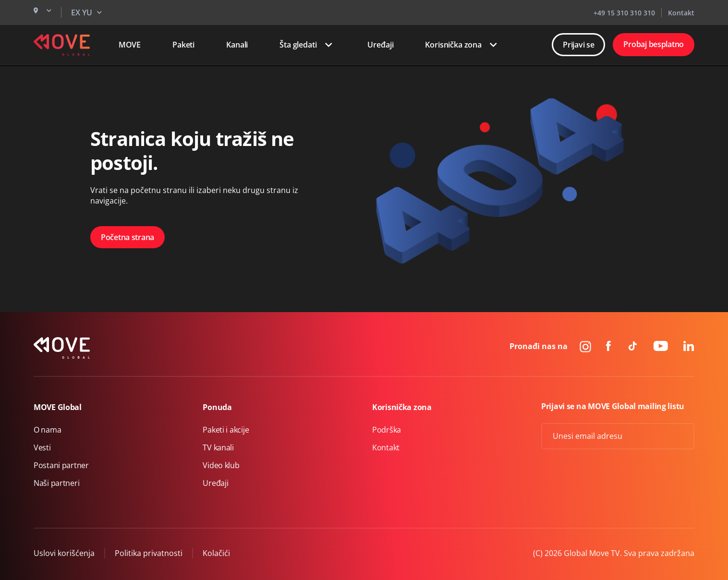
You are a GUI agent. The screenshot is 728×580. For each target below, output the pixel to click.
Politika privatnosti (149, 553)
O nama (47, 430)
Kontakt (681, 13)
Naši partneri (56, 483)
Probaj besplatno (654, 44)
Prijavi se (578, 45)
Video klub (221, 465)
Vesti (42, 447)
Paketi (183, 45)
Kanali (237, 45)
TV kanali (218, 447)
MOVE (130, 45)
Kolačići (216, 553)
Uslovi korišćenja (64, 553)
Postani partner (61, 465)
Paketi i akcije (226, 430)
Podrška (387, 430)
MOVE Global (58, 407)
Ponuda (217, 407)
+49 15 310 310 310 (624, 13)
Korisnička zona (463, 45)
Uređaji (380, 45)
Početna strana (127, 237)
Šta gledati (308, 45)
